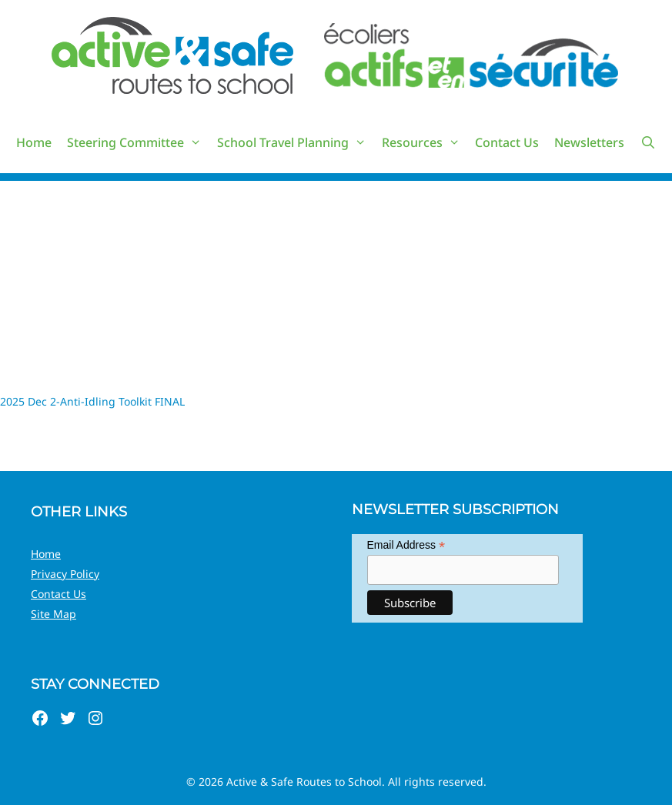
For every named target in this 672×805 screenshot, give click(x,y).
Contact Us (507, 142)
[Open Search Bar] (648, 142)
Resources (425, 142)
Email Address (406, 545)
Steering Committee (138, 142)
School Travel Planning (296, 142)
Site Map (53, 614)
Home (34, 142)
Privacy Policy (65, 574)
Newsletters (589, 142)
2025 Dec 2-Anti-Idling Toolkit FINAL (92, 401)
